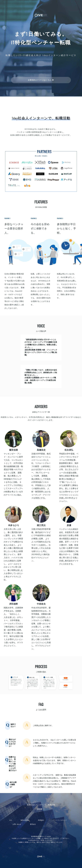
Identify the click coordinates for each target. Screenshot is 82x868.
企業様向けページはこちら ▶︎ (41, 80)
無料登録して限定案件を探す (41, 70)
